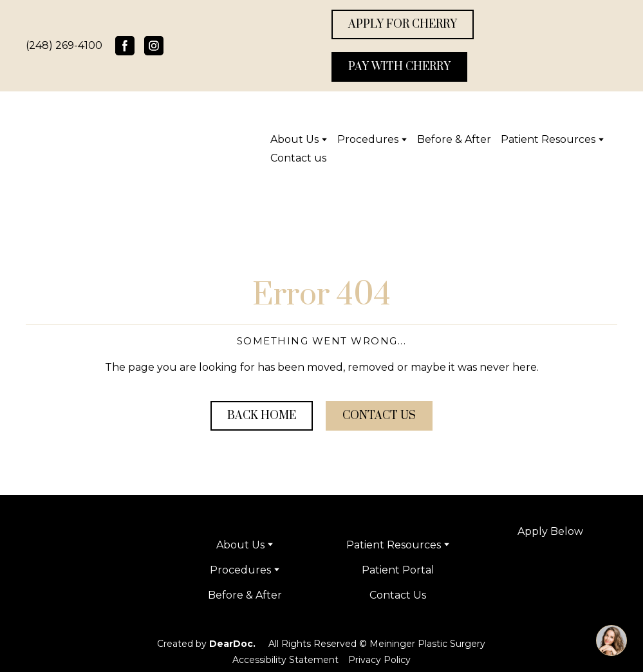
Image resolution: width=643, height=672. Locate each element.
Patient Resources (548, 139)
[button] (125, 46)
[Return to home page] (87, 149)
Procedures (368, 139)
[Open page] (551, 605)
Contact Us (398, 595)
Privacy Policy (379, 660)
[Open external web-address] (551, 567)
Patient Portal (398, 570)
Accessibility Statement (285, 660)
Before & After (454, 139)
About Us (294, 139)
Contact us (298, 158)
